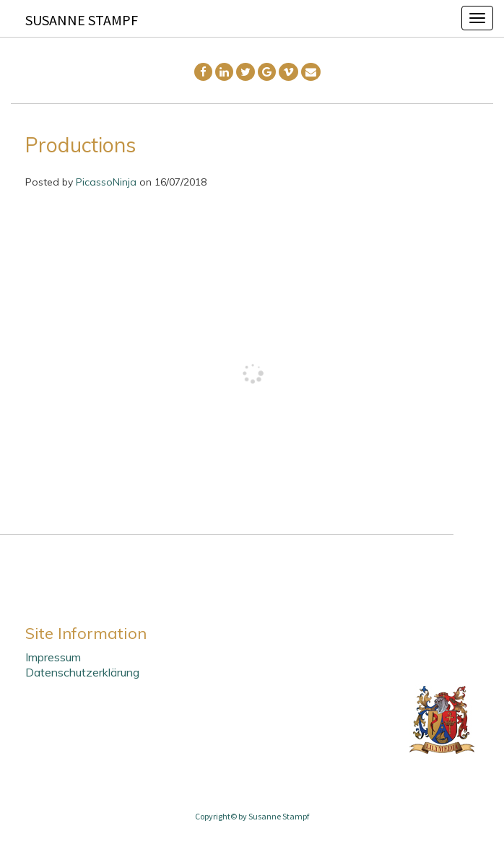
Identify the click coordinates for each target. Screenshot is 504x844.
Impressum (53, 657)
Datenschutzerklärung (82, 672)
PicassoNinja (106, 182)
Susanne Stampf (82, 20)
